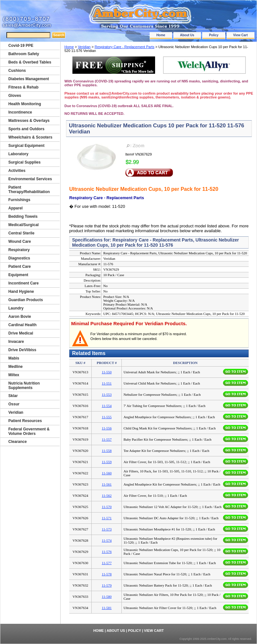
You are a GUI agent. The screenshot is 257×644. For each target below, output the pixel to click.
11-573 (107, 529)
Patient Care (20, 267)
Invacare (16, 342)
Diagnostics (19, 258)
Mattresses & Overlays (29, 121)
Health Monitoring (25, 104)
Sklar (13, 396)
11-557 (107, 439)
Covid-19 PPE (21, 46)
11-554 (107, 406)
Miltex (14, 375)
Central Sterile (21, 233)
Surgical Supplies (25, 162)
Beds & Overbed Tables (30, 62)
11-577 (107, 563)
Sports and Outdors (26, 129)
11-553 (107, 394)
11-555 (107, 417)
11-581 (107, 608)
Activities (17, 171)
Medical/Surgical (24, 225)
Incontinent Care (24, 283)
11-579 (107, 585)
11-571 (107, 518)
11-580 (107, 597)
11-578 (107, 574)
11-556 (107, 428)
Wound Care (20, 241)
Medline (16, 367)
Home (161, 35)
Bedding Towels (23, 216)
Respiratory (19, 250)
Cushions (17, 71)
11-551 (107, 383)
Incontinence (20, 112)
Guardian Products (26, 300)
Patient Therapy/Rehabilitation (29, 190)
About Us (187, 35)
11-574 (107, 540)
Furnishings (19, 200)
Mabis (14, 358)
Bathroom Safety (24, 54)
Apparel (16, 208)
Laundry (16, 308)
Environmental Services (30, 179)
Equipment (18, 275)
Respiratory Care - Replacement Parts (124, 47)
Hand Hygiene (21, 292)
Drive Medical (21, 333)
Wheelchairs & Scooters (30, 137)
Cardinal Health (22, 325)
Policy (214, 35)
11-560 (107, 473)
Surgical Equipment (26, 146)
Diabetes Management (29, 79)
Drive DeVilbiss (22, 350)
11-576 (107, 552)
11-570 (107, 507)
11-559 (107, 462)
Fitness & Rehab (23, 87)
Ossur (14, 404)
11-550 (107, 372)
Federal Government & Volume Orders (29, 431)
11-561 (107, 484)
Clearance (17, 442)
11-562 (107, 496)
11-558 (107, 451)
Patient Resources (25, 421)
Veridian (84, 47)
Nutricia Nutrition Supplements (24, 386)
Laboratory (18, 154)
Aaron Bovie (20, 317)
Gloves (15, 96)
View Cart (240, 35)
